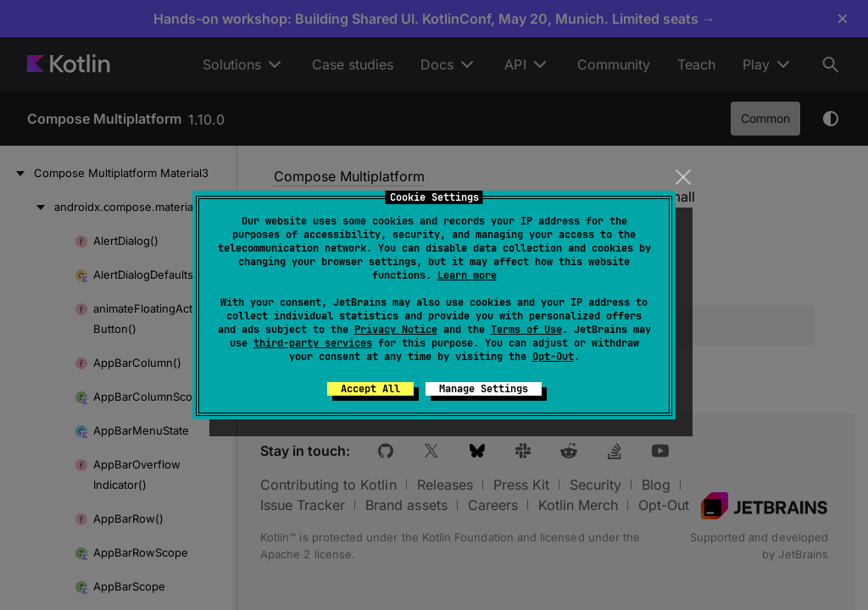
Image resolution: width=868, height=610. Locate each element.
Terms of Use (526, 330)
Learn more (467, 275)
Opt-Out (553, 357)
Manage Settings (484, 389)
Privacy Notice (396, 330)
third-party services (313, 343)
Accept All (370, 389)
